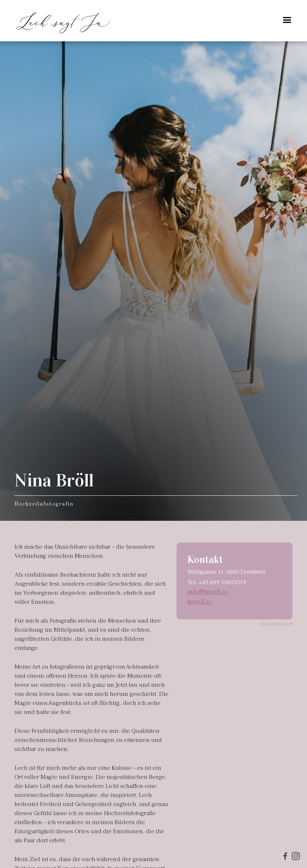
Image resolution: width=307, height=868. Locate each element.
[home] (63, 21)
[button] (287, 20)
